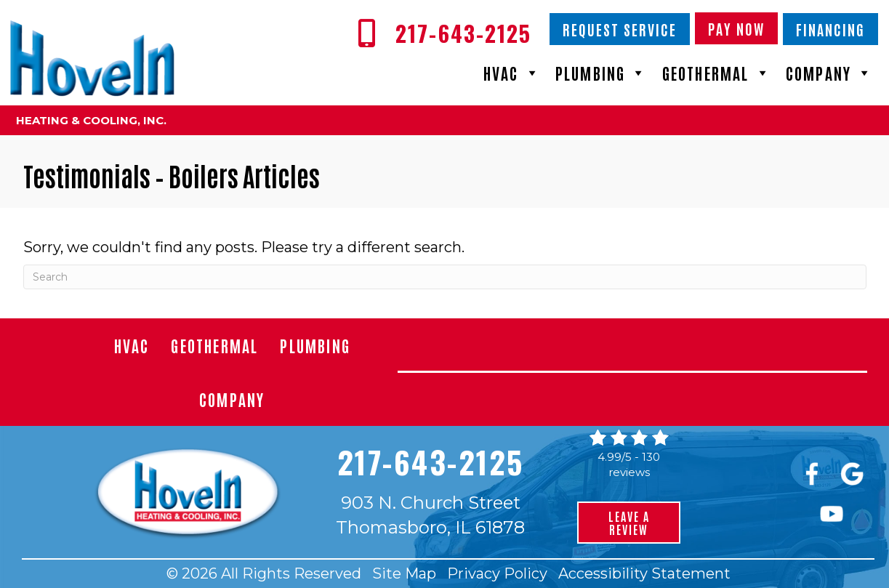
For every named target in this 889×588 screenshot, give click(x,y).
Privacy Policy (497, 573)
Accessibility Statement (644, 573)
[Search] (445, 277)
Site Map (404, 573)
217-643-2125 (431, 462)
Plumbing (602, 73)
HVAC (512, 73)
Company (830, 73)
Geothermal (717, 73)
